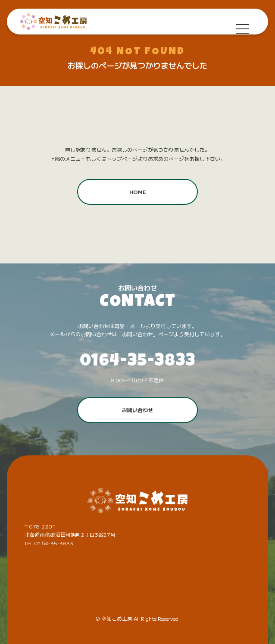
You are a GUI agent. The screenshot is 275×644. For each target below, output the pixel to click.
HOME (138, 192)
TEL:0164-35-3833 (49, 543)
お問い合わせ (137, 410)
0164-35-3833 (138, 362)
